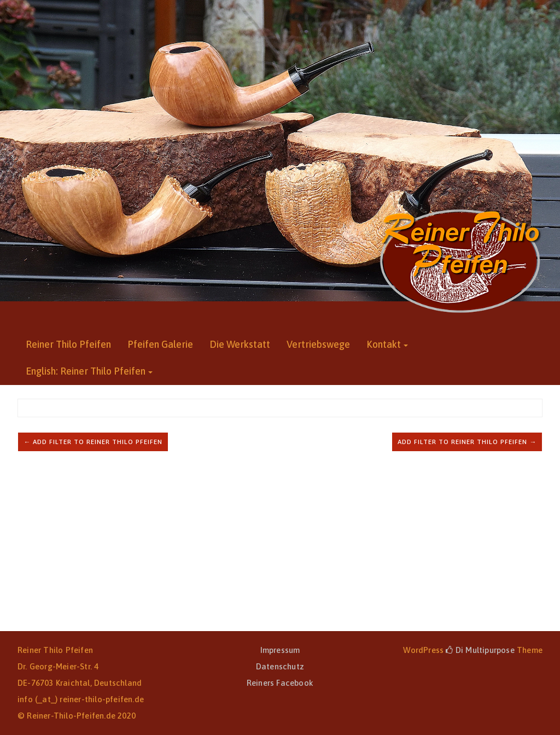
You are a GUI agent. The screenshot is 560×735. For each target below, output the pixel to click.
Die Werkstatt (240, 344)
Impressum (280, 650)
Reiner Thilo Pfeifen (68, 344)
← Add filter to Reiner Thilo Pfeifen (93, 442)
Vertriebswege (318, 344)
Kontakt (384, 344)
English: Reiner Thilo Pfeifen (86, 371)
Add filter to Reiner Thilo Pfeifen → (467, 442)
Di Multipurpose (480, 650)
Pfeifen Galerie (160, 344)
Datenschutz (280, 666)
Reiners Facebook (280, 683)
